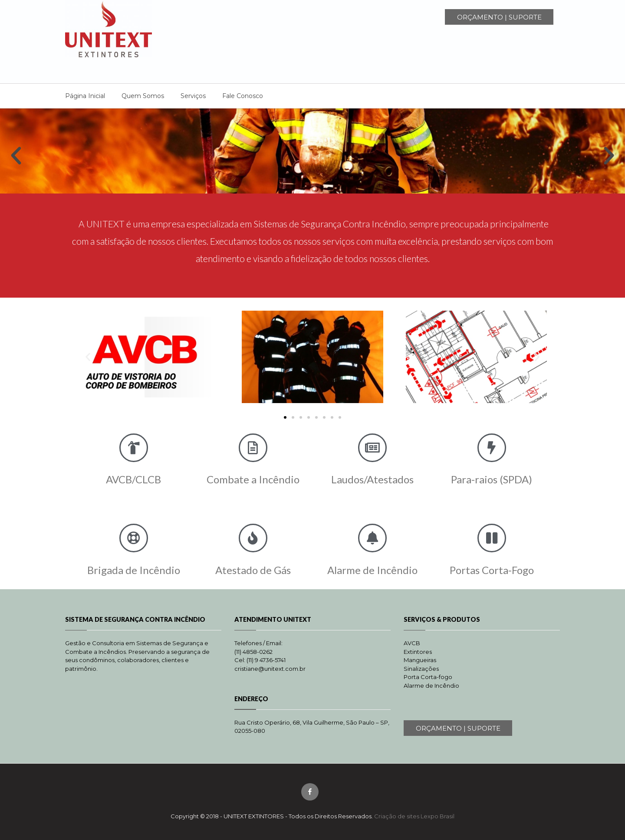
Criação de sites (397, 816)
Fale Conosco (243, 96)
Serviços (193, 96)
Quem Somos (143, 96)
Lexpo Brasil (437, 816)
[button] (16, 156)
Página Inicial (85, 96)
